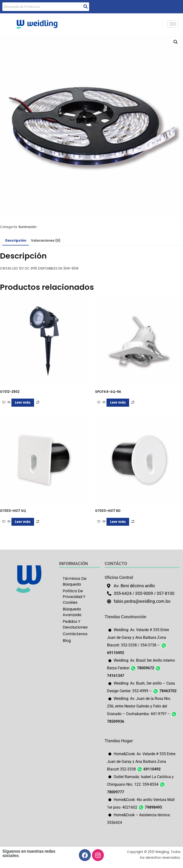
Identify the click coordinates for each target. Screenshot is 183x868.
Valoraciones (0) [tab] (46, 241)
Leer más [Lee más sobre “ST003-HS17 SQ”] (23, 522)
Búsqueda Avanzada (72, 612)
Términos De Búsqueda (75, 581)
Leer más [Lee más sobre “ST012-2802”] (23, 403)
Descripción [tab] (16, 241)
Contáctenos (75, 634)
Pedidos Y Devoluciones (75, 624)
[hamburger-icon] (173, 24)
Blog (67, 641)
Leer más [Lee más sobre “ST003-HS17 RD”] (118, 522)
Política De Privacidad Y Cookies (74, 597)
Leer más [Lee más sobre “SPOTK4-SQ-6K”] (118, 403)
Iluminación (28, 227)
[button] (176, 42)
